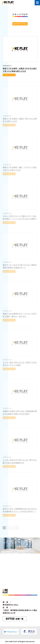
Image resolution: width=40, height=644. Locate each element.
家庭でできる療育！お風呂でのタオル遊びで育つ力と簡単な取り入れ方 (20, 70)
